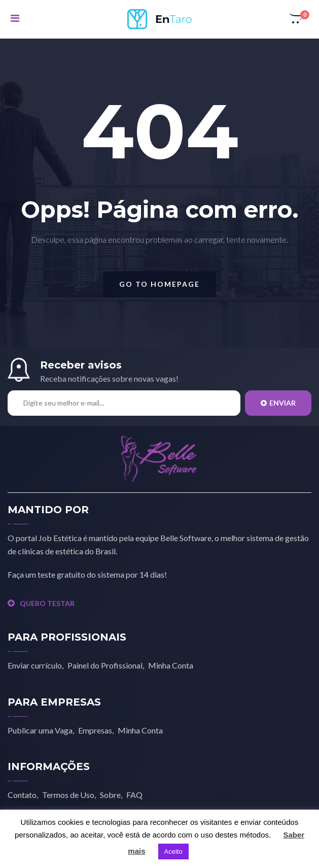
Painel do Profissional (105, 665)
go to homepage (159, 284)
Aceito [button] (173, 852)
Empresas (95, 730)
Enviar (278, 403)
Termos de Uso (68, 795)
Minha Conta (171, 665)
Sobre (110, 795)
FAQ (134, 795)
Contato (22, 795)
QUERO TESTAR (41, 603)
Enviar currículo (35, 665)
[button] (297, 19)
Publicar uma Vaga (40, 730)
